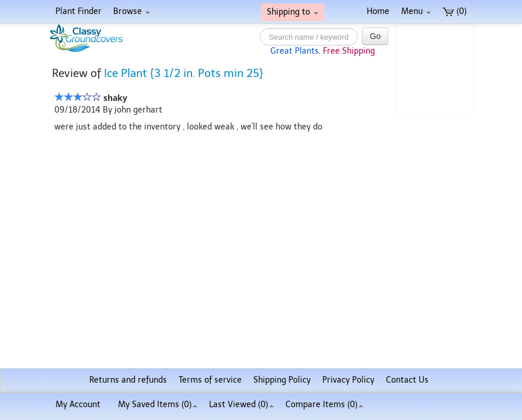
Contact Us (407, 380)
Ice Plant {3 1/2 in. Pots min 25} (184, 73)
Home (378, 11)
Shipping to (293, 12)
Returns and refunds (128, 380)
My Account (78, 405)
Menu (416, 11)
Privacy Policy (348, 380)
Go (375, 36)
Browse (132, 11)
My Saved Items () (158, 405)
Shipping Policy (282, 380)
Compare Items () (324, 405)
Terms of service (210, 380)
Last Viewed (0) (241, 405)
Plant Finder (79, 11)
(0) (455, 11)
